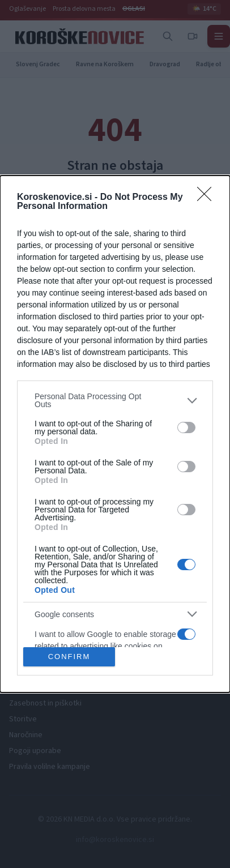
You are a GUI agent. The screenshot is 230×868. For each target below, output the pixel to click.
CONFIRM (69, 656)
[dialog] (115, 434)
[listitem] (115, 400)
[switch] (186, 427)
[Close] (208, 198)
